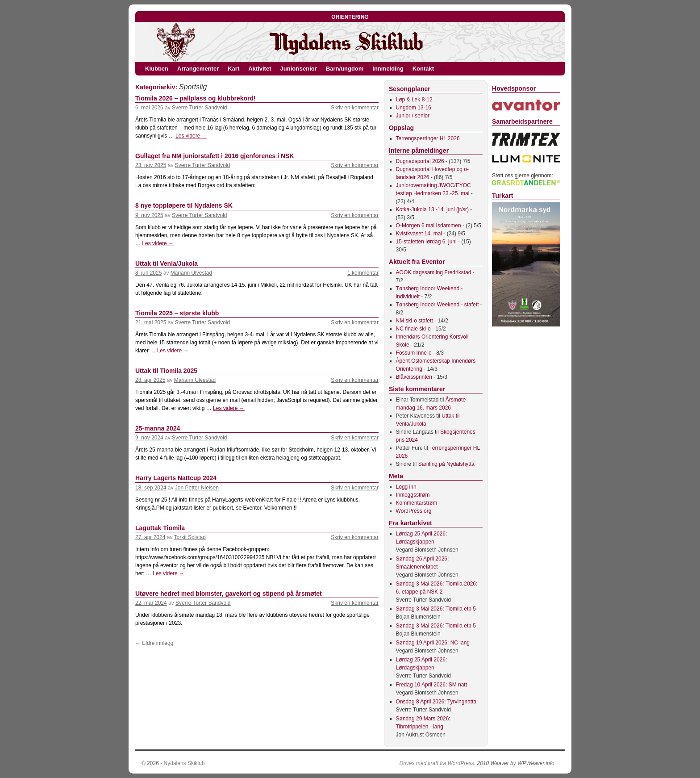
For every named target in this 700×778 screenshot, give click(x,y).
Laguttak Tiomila (160, 528)
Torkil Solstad (190, 537)
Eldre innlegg (154, 643)
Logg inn (406, 487)
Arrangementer (198, 69)
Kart (233, 69)
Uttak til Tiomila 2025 (166, 371)
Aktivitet (260, 69)
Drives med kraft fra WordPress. (438, 763)
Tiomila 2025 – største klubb (177, 313)
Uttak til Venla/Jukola (167, 264)
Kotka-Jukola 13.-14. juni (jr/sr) (432, 209)
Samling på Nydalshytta (446, 464)
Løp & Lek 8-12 (414, 100)
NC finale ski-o (413, 329)
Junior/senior (299, 69)
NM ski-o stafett (415, 321)
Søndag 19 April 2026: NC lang (433, 643)
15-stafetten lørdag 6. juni (426, 242)
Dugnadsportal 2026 (420, 161)
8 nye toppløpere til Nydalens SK (184, 205)
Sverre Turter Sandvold (199, 108)
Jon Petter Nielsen (197, 488)
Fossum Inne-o (414, 353)
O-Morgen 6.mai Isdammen (429, 226)
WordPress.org (414, 511)
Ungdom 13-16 (414, 108)
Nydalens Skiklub (184, 763)
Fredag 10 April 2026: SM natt (431, 685)
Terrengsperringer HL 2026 (428, 138)
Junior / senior (413, 116)
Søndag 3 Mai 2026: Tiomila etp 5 (436, 609)
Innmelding (388, 69)
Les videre (191, 136)
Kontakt (423, 69)
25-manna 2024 (158, 428)
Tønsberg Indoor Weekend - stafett (437, 305)
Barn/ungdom (345, 69)
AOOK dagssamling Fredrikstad (434, 272)
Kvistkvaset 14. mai (419, 234)
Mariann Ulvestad (191, 273)
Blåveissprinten (414, 377)
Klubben (157, 69)
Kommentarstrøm (417, 503)
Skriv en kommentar (355, 108)
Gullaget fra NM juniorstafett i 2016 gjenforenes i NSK (215, 156)
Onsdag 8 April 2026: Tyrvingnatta (436, 702)
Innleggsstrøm (413, 495)
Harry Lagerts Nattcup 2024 (176, 478)
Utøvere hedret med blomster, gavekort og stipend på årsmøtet (229, 594)
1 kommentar (363, 273)
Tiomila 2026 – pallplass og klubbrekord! (196, 98)
